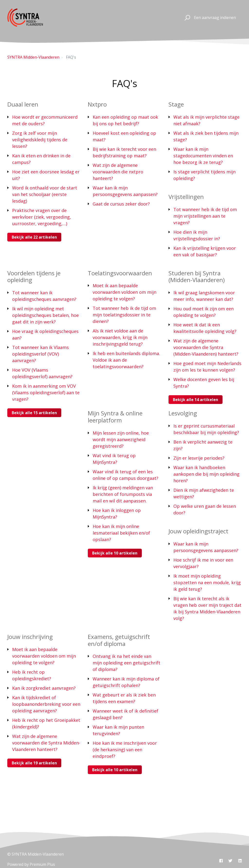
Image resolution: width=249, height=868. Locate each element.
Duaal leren (23, 104)
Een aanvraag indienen (215, 18)
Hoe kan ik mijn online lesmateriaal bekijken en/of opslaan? (121, 533)
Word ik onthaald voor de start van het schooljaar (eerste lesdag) (45, 194)
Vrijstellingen (186, 197)
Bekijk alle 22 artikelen (34, 237)
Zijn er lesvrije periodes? (199, 458)
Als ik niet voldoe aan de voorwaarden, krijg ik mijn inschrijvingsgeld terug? (120, 337)
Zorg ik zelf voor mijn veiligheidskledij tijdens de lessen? (40, 140)
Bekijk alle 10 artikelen (115, 553)
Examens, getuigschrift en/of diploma (119, 640)
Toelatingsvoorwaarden (120, 273)
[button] (187, 18)
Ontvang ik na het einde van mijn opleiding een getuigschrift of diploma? (126, 663)
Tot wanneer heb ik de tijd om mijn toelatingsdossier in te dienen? (124, 315)
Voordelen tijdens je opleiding (34, 277)
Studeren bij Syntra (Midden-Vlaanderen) (197, 277)
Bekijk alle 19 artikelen (34, 763)
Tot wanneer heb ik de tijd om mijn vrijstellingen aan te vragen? (205, 216)
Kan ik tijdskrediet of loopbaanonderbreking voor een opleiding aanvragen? (46, 704)
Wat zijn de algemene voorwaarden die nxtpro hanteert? (118, 172)
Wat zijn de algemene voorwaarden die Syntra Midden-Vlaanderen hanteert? (46, 743)
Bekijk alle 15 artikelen (34, 413)
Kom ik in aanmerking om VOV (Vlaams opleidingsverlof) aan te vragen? (46, 393)
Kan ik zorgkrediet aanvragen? (44, 688)
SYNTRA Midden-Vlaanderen (33, 57)
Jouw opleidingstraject (198, 531)
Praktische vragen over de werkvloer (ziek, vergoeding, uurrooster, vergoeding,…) (42, 217)
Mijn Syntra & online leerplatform (115, 417)
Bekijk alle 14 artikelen (196, 400)
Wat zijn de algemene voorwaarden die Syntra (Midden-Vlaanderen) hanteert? (206, 347)
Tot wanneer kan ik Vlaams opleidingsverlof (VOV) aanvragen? (40, 354)
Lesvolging (183, 413)
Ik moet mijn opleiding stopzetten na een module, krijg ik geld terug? (207, 582)
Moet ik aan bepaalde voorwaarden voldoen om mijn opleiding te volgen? (124, 292)
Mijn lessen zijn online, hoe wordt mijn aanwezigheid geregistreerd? (121, 439)
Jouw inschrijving (30, 637)
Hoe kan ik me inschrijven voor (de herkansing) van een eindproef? (125, 750)
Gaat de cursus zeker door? (121, 204)
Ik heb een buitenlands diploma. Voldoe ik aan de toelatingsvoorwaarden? (126, 360)
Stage (176, 104)
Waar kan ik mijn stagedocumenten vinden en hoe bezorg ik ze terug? (203, 156)
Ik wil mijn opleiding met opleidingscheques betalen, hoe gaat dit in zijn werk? (45, 315)
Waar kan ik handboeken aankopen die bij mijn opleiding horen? (206, 474)
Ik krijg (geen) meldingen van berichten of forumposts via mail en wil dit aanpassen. (123, 494)
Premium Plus (42, 864)
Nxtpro (97, 104)
